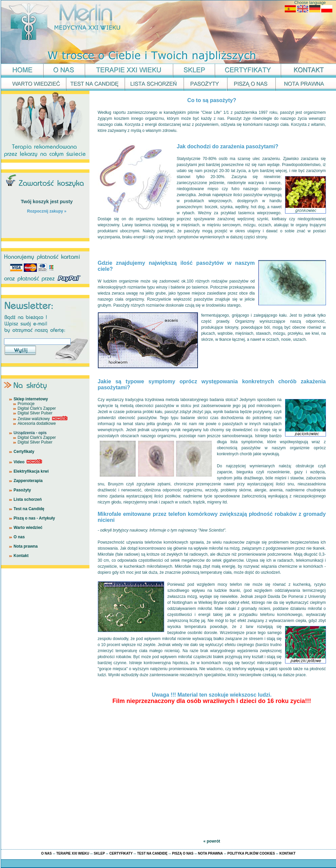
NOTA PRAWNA (210, 853)
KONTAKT (287, 853)
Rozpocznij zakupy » (47, 211)
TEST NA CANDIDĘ (152, 853)
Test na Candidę (29, 509)
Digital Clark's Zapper (37, 408)
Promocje (26, 404)
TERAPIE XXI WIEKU (73, 853)
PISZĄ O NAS (183, 853)
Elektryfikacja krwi (31, 471)
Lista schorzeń (28, 499)
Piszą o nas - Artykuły (35, 518)
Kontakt (21, 556)
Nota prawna (26, 546)
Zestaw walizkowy (34, 419)
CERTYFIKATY (121, 853)
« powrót (212, 841)
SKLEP (99, 853)
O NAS (47, 853)
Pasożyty (22, 490)
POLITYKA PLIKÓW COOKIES (251, 853)
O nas (19, 537)
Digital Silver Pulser (35, 413)
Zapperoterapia (28, 481)
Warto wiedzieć (28, 528)
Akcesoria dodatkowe (37, 423)
